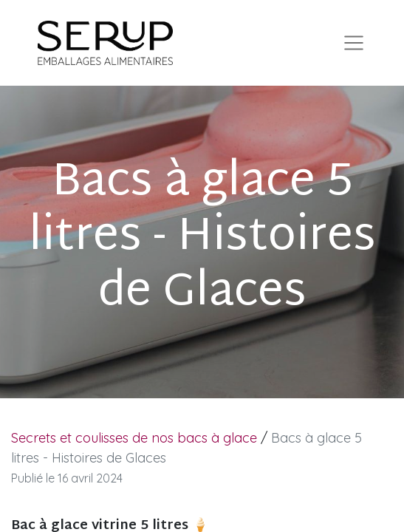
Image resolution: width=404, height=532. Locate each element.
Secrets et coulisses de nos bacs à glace (134, 438)
